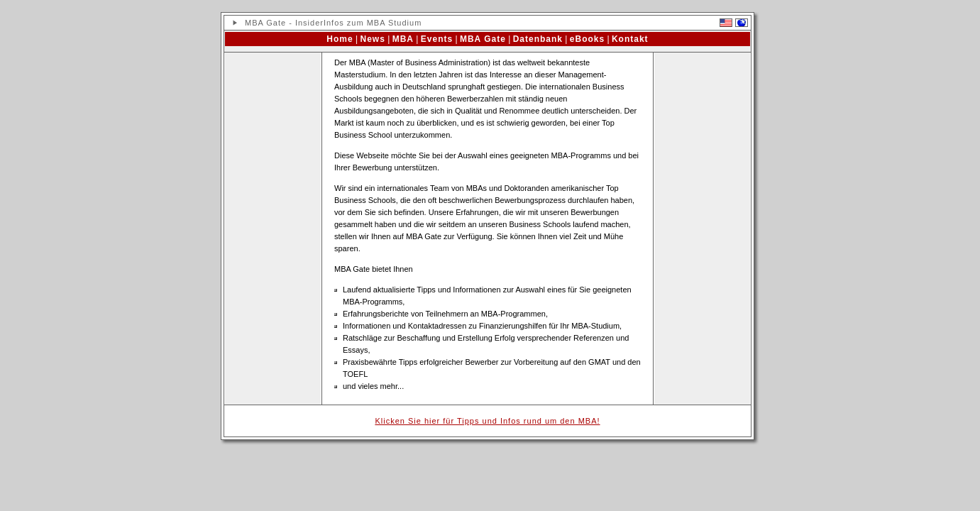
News (373, 39)
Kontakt (630, 39)
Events (437, 39)
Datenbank (538, 39)
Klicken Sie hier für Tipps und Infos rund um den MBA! (487, 421)
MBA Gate (483, 39)
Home (340, 39)
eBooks (587, 39)
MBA (403, 39)
